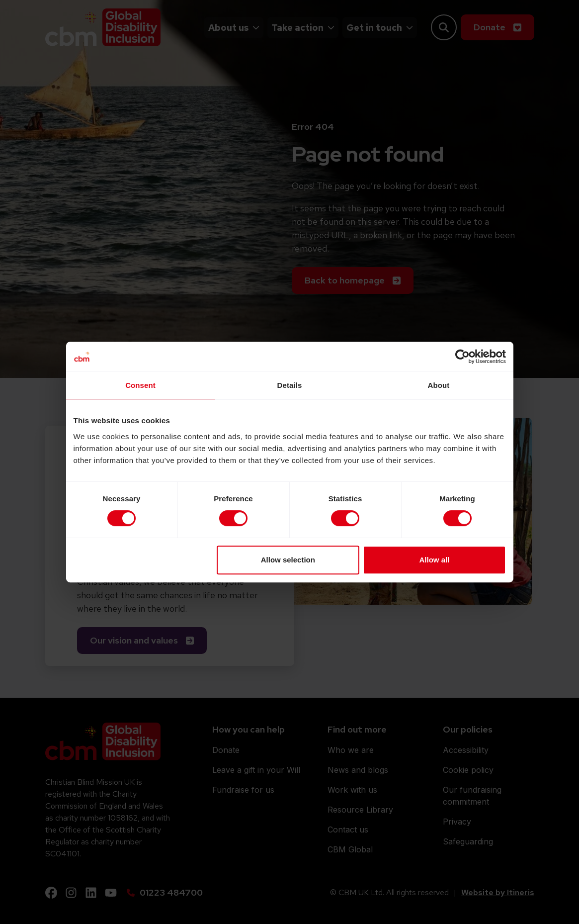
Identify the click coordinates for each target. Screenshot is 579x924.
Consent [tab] (140, 385)
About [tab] (439, 385)
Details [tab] (290, 385)
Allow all (435, 560)
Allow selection (288, 560)
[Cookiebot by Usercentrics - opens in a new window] (462, 357)
